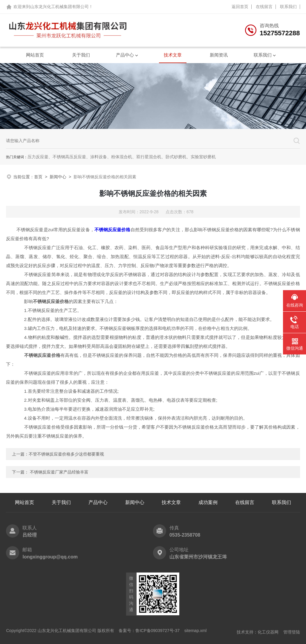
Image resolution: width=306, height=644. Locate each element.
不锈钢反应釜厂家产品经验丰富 (59, 472)
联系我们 (288, 7)
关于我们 (81, 55)
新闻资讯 (219, 55)
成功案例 (208, 502)
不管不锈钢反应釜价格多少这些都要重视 (66, 454)
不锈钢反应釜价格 (113, 230)
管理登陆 (292, 632)
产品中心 (125, 55)
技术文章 (173, 55)
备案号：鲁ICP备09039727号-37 (149, 631)
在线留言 (264, 7)
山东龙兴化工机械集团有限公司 (59, 7)
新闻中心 (58, 177)
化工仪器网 (268, 632)
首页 (38, 177)
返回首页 (240, 7)
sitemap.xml (196, 631)
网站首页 (35, 55)
